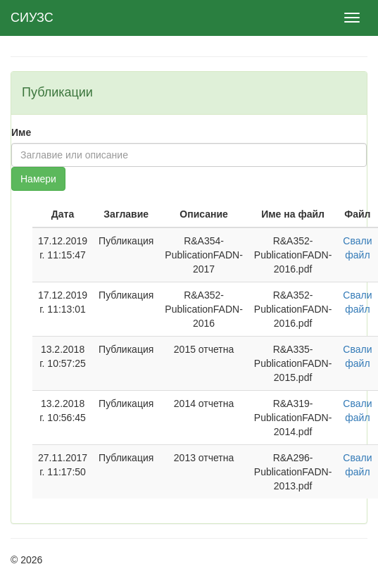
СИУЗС (32, 18)
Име (21, 132)
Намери (38, 179)
